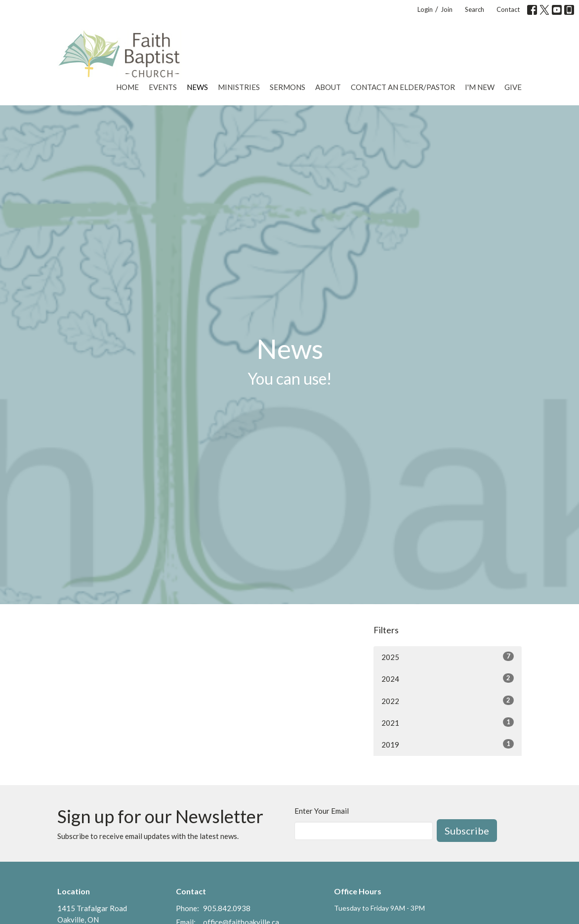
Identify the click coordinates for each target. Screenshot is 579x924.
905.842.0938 (227, 908)
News (197, 87)
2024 (448, 678)
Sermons (288, 87)
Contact (508, 9)
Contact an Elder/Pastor (403, 87)
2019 (448, 744)
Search (475, 9)
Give (513, 87)
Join (447, 9)
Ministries (239, 87)
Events (163, 87)
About (328, 87)
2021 (448, 722)
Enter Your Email (322, 811)
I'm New (480, 87)
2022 (448, 701)
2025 (448, 657)
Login (425, 9)
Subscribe (467, 831)
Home (127, 87)
